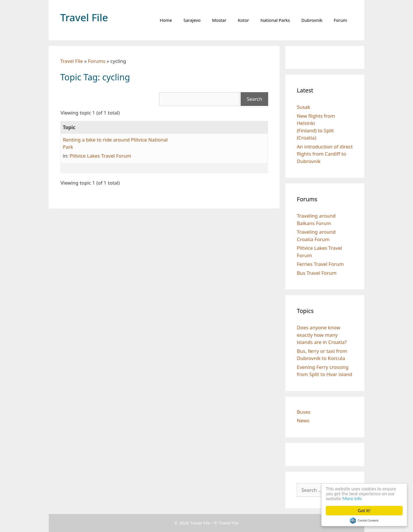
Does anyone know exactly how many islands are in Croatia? (322, 335)
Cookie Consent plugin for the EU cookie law (364, 521)
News (303, 420)
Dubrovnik (312, 20)
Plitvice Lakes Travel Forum (100, 156)
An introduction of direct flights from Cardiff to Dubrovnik (325, 154)
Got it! (364, 511)
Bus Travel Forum (317, 273)
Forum (340, 20)
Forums (97, 61)
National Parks (275, 20)
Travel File (84, 17)
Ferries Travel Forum (320, 264)
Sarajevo (192, 20)
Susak (304, 107)
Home (166, 20)
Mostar (219, 20)
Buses (304, 412)
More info (352, 499)
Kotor (243, 20)
